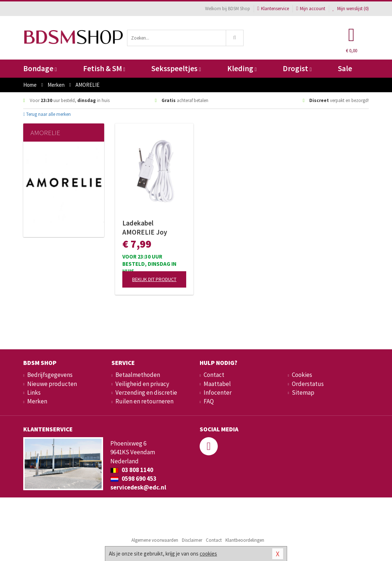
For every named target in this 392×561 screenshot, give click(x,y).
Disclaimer (192, 540)
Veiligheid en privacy (142, 384)
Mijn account (311, 9)
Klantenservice (273, 9)
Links (34, 393)
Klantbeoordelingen (245, 540)
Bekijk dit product (154, 279)
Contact (214, 375)
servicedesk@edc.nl (138, 487)
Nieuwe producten (52, 384)
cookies (208, 554)
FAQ (209, 401)
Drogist (297, 68)
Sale (345, 68)
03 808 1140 (132, 470)
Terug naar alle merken (47, 114)
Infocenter (218, 393)
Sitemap (303, 393)
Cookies (302, 375)
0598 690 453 (133, 479)
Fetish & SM (104, 68)
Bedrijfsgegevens (50, 375)
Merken (37, 401)
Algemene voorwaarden (155, 540)
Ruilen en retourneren (144, 401)
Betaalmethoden (138, 375)
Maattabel (217, 384)
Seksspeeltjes (176, 68)
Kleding (242, 68)
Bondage (40, 68)
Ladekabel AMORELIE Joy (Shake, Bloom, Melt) (154, 228)
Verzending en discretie (146, 393)
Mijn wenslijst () (351, 9)
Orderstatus (308, 384)
